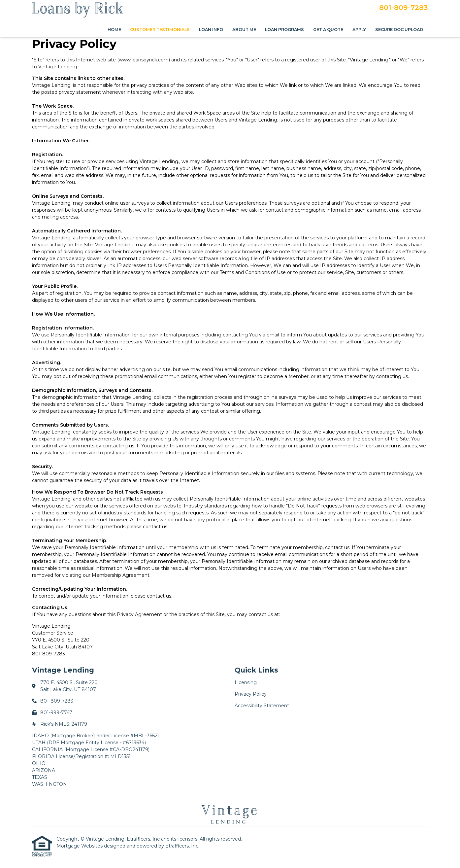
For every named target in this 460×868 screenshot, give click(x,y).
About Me (244, 30)
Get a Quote (328, 30)
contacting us (392, 376)
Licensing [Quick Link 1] (246, 682)
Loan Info (211, 30)
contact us (155, 527)
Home (114, 30)
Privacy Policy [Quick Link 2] (251, 694)
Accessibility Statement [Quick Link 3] (262, 706)
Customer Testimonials (160, 30)
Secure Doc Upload (399, 30)
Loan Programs (284, 30)
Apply (359, 30)
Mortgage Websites (80, 846)
